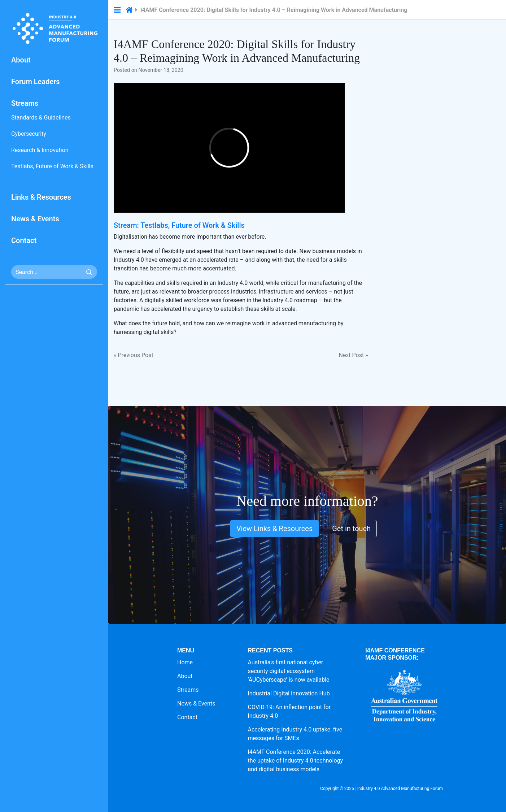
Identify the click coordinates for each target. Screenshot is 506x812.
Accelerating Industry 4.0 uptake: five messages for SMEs (295, 734)
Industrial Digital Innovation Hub (289, 693)
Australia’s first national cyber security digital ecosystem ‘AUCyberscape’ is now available (289, 671)
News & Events (35, 219)
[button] (117, 10)
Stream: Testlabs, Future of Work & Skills (179, 225)
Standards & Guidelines (41, 118)
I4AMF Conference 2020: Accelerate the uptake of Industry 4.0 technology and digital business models (296, 761)
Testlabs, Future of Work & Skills (52, 166)
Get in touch (351, 529)
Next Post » (354, 355)
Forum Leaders (36, 82)
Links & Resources (41, 197)
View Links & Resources (274, 529)
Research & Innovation (40, 150)
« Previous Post (134, 355)
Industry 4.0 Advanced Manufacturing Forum (400, 789)
